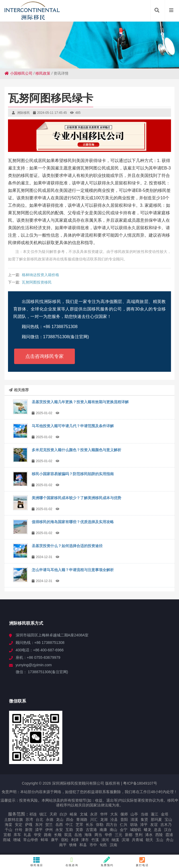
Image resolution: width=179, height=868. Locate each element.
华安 (38, 835)
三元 (119, 835)
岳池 (78, 835)
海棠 (9, 825)
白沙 (63, 814)
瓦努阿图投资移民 (37, 282)
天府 (53, 814)
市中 (93, 845)
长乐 (89, 825)
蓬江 (154, 814)
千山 (9, 830)
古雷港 (91, 830)
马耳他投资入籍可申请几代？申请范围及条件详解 (73, 426)
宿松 (65, 840)
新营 (29, 830)
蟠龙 (148, 830)
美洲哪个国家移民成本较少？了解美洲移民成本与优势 (76, 498)
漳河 (105, 840)
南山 (113, 830)
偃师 (124, 814)
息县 (158, 830)
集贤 (144, 819)
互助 (69, 830)
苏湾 (29, 819)
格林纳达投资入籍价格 (40, 275)
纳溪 (115, 840)
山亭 (134, 814)
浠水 (149, 835)
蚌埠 (44, 840)
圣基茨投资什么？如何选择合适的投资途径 (67, 546)
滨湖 (125, 840)
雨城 (7, 840)
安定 (19, 825)
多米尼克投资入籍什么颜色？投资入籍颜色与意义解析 (76, 450)
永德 (50, 819)
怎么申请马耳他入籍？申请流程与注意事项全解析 (73, 570)
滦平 (39, 830)
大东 (114, 814)
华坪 (104, 814)
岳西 (59, 825)
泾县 (114, 819)
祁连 (33, 814)
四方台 (112, 825)
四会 (70, 819)
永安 (59, 830)
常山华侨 (31, 840)
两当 (98, 835)
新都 (129, 835)
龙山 (60, 819)
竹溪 (95, 840)
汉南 (113, 845)
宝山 (168, 819)
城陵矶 (136, 830)
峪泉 (74, 814)
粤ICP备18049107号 (140, 783)
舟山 (170, 840)
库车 (17, 835)
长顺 (58, 835)
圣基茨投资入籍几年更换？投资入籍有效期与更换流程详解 (80, 402)
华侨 (108, 835)
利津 (75, 840)
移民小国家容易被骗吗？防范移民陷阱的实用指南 (73, 474)
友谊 (154, 825)
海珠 (88, 835)
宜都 (7, 835)
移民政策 (43, 73)
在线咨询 (72, 862)
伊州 (49, 830)
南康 (103, 830)
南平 (63, 845)
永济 (94, 814)
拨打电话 (142, 862)
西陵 (159, 835)
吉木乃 (166, 825)
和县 (83, 845)
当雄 (144, 814)
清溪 (134, 819)
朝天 (149, 840)
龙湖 (104, 819)
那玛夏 (156, 819)
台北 (39, 819)
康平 (55, 840)
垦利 (139, 835)
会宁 (124, 830)
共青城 (137, 840)
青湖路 (82, 819)
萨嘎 (29, 825)
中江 (69, 825)
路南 (48, 835)
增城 (17, 840)
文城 (84, 814)
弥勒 (100, 825)
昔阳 (124, 819)
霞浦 (169, 835)
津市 (85, 840)
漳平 (144, 825)
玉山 (160, 840)
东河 (39, 825)
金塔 (165, 814)
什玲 (19, 830)
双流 (68, 835)
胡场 (134, 825)
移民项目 (37, 862)
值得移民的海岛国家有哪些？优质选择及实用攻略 (73, 522)
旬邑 (103, 845)
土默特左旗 (14, 819)
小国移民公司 (19, 73)
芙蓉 (79, 830)
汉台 (168, 830)
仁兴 (124, 825)
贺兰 (49, 825)
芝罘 (79, 825)
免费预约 (107, 862)
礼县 (27, 835)
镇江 (43, 814)
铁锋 (73, 845)
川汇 (94, 819)
